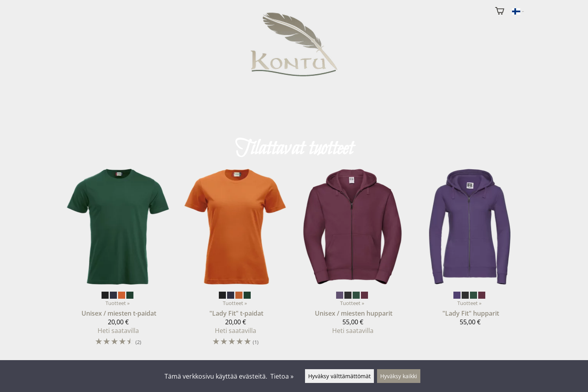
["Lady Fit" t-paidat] (235, 261)
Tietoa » (282, 376)
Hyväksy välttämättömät (339, 376)
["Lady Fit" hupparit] (470, 251)
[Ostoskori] (500, 12)
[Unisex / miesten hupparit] (353, 255)
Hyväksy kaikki (399, 376)
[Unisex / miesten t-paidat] (118, 261)
